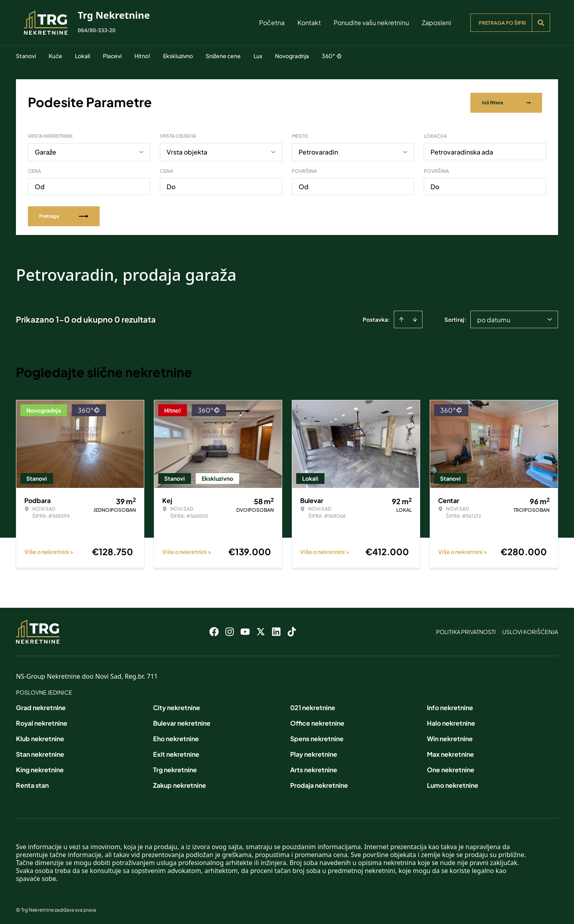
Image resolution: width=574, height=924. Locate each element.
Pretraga (64, 214)
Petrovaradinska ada (462, 150)
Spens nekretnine (317, 737)
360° (332, 56)
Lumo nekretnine (453, 784)
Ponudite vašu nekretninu (371, 23)
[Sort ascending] (401, 318)
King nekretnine (40, 768)
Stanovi (26, 56)
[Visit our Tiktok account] (292, 630)
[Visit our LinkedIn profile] (276, 630)
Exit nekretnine (176, 753)
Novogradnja (292, 56)
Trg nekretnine (175, 768)
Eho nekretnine (176, 737)
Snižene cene (223, 56)
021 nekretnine (313, 706)
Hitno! (142, 56)
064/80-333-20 (97, 30)
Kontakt (309, 23)
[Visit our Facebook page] (214, 630)
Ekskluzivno (178, 56)
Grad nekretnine (41, 706)
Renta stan (32, 784)
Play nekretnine (314, 753)
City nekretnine (177, 706)
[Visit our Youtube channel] (245, 630)
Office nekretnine (317, 721)
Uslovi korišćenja (530, 630)
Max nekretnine (450, 753)
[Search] (541, 23)
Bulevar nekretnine (182, 721)
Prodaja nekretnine (319, 784)
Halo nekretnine (451, 721)
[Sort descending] (415, 318)
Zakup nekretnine (180, 784)
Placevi (112, 56)
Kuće (55, 56)
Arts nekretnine (314, 768)
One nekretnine (451, 768)
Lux (258, 56)
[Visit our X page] (261, 630)
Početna (272, 23)
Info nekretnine (450, 706)
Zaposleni (436, 23)
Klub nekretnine (40, 737)
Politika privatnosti (466, 630)
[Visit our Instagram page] (230, 630)
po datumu (494, 318)
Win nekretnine (450, 737)
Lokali (83, 56)
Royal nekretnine (42, 721)
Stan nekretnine (40, 753)
